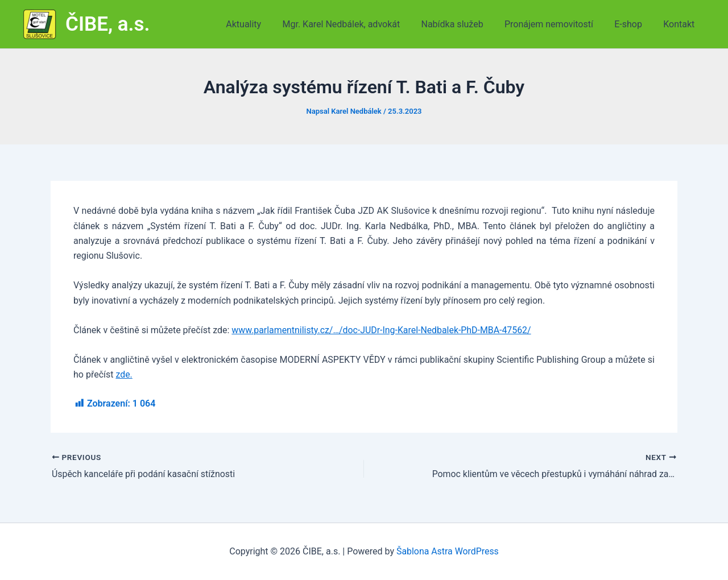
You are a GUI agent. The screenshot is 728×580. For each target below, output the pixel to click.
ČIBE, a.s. (108, 24)
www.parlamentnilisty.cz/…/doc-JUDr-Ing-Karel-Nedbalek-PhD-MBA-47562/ (382, 330)
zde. (124, 374)
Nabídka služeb (463, 24)
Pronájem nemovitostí (556, 24)
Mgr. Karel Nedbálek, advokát (355, 24)
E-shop (633, 24)
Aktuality (260, 24)
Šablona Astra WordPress (447, 551)
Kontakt (681, 24)
